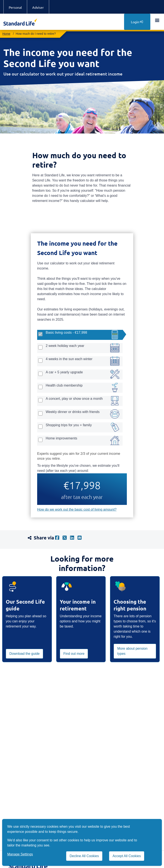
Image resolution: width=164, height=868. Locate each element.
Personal (15, 7)
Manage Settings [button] (20, 854)
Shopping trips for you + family (69, 425)
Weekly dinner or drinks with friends (73, 412)
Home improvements (61, 438)
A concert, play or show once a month (74, 399)
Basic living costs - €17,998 (66, 333)
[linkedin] (74, 538)
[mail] (81, 538)
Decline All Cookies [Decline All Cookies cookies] (84, 856)
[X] (66, 538)
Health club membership (64, 385)
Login (137, 22)
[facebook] (59, 538)
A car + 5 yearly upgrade (64, 372)
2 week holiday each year (65, 346)
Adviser (38, 7)
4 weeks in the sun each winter (69, 359)
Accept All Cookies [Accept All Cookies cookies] (127, 856)
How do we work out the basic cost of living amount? (77, 509)
